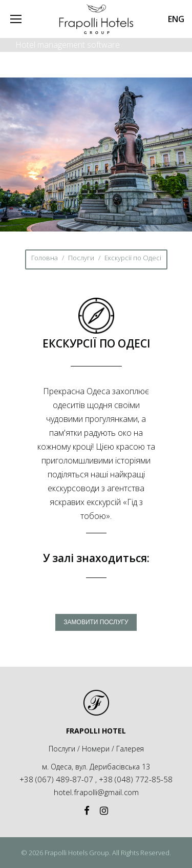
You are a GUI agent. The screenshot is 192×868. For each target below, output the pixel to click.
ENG (176, 19)
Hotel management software (68, 45)
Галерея (130, 749)
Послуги (81, 258)
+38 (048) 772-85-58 (136, 779)
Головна (45, 258)
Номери (96, 749)
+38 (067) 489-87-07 (56, 779)
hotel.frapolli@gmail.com (96, 792)
